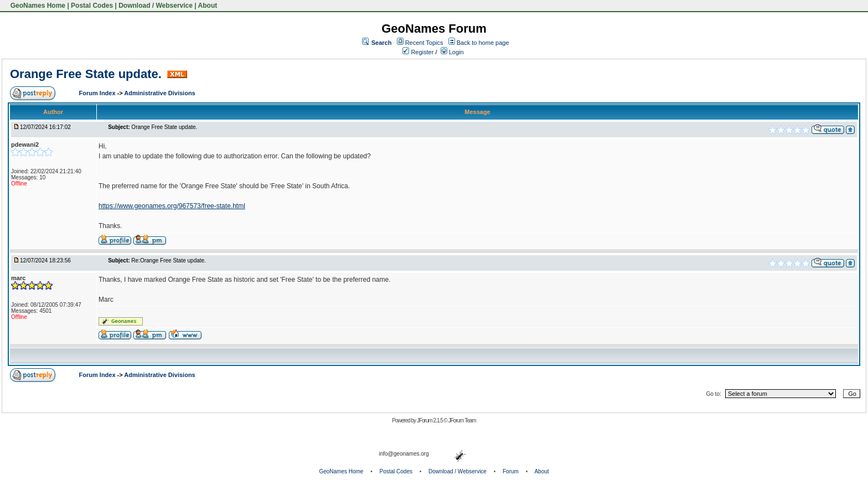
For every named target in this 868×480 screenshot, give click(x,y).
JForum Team (462, 420)
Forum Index (98, 93)
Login (452, 52)
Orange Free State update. (87, 74)
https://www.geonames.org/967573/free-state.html (172, 206)
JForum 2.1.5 (430, 420)
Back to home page (483, 43)
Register (418, 52)
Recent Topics (424, 43)
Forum (511, 471)
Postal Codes (92, 6)
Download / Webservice (156, 6)
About (208, 6)
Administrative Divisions (159, 93)
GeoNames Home (37, 6)
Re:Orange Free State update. (169, 260)
